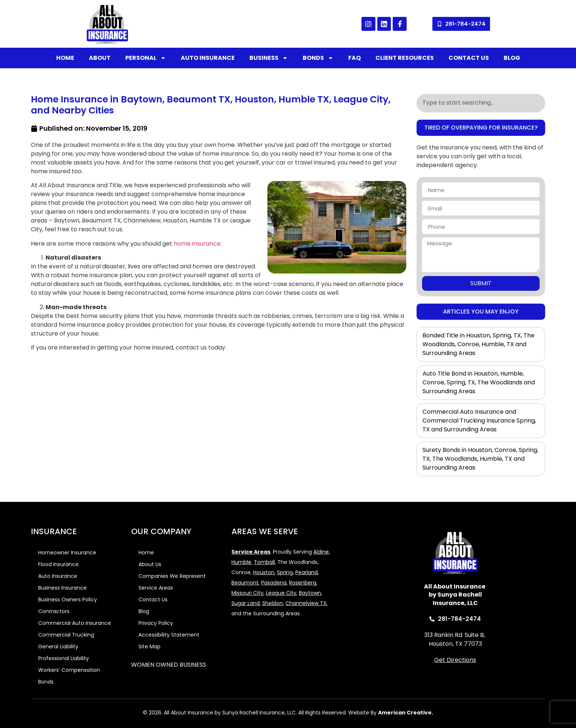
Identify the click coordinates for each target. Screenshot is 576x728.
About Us (150, 564)
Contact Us (469, 58)
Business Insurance (62, 588)
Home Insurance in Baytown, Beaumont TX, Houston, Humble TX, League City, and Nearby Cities (211, 105)
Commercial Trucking (66, 635)
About (100, 58)
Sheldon (273, 603)
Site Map (150, 646)
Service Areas (156, 588)
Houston (264, 572)
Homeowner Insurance (67, 553)
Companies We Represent (172, 576)
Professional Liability (64, 658)
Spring (285, 572)
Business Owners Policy (68, 600)
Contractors (54, 611)
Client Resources (405, 58)
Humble (241, 562)
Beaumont (245, 583)
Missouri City (247, 593)
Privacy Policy (156, 623)
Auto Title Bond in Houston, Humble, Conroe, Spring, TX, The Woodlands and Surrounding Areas (479, 382)
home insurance (197, 244)
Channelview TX (306, 603)
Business (269, 58)
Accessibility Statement (169, 635)
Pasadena (274, 583)
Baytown (310, 593)
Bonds (318, 58)
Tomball (264, 562)
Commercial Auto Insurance (75, 623)
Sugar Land (246, 603)
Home (65, 58)
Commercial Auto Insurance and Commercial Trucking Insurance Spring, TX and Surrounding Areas (479, 421)
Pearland (307, 572)
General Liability (58, 646)
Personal (146, 58)
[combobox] (481, 103)
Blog (512, 58)
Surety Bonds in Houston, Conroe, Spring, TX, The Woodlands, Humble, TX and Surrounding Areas (480, 459)
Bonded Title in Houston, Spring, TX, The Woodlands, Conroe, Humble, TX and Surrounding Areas (478, 344)
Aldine (321, 552)
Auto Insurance (208, 58)
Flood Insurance (58, 564)
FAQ (354, 58)
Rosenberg (303, 583)
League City (281, 593)
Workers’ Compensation (69, 670)
